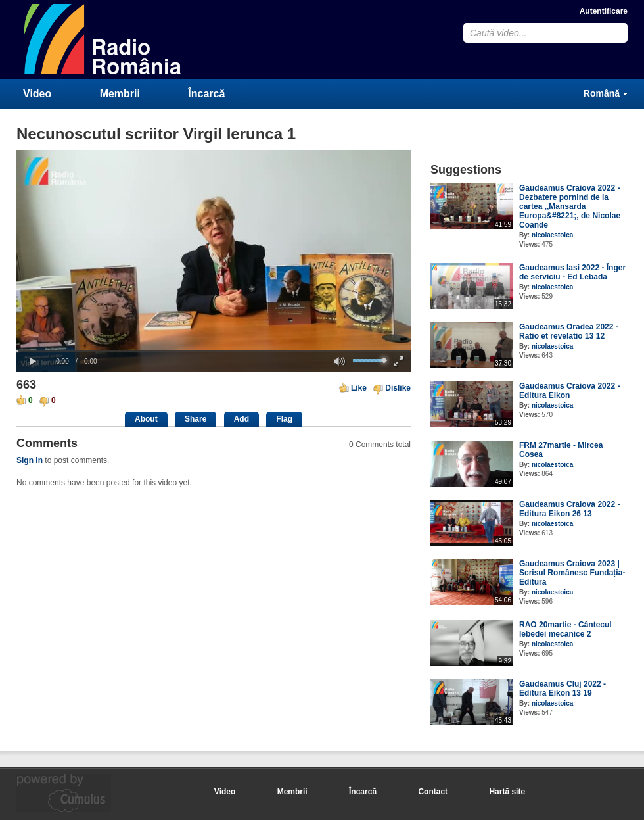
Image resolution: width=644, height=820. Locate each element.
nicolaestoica (552, 235)
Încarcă (206, 94)
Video (37, 94)
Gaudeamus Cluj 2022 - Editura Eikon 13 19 (563, 688)
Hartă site (507, 792)
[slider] (214, 351)
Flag (284, 419)
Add (241, 419)
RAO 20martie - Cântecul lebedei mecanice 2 (565, 629)
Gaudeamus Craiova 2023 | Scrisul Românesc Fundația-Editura (572, 573)
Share (195, 419)
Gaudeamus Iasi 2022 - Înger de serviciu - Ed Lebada (572, 272)
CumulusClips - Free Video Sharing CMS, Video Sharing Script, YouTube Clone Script (103, 39)
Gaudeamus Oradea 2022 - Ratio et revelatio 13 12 (569, 331)
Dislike (398, 388)
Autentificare (604, 11)
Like (359, 388)
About (146, 419)
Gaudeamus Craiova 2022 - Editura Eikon (569, 391)
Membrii (120, 94)
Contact (433, 792)
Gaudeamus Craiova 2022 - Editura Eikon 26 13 (569, 509)
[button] (33, 362)
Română (602, 93)
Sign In (30, 460)
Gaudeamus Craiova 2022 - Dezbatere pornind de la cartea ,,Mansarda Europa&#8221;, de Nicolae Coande (570, 206)
